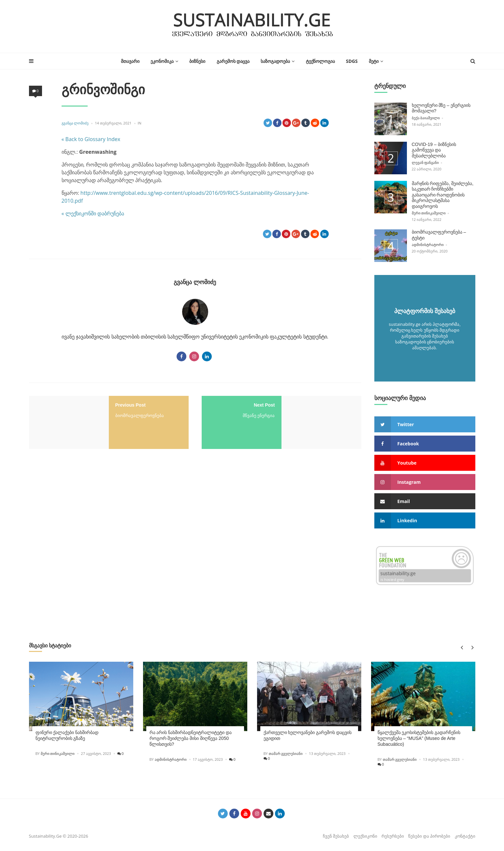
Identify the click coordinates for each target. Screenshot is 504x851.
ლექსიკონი (365, 835)
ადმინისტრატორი (428, 244)
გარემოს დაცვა (233, 61)
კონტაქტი (465, 835)
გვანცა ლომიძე (75, 123)
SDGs (352, 61)
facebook (397, 443)
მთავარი (130, 61)
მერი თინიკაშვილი (429, 212)
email (392, 501)
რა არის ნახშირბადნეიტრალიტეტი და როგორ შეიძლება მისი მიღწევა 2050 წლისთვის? (191, 737)
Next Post (264, 405)
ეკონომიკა (162, 61)
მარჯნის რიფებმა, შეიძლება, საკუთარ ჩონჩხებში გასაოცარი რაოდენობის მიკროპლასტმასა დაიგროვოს (443, 195)
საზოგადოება (275, 61)
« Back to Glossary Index (91, 139)
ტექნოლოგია (320, 61)
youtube (396, 462)
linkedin (396, 520)
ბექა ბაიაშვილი (426, 117)
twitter (394, 424)
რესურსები (393, 835)
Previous (461, 647)
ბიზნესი (197, 61)
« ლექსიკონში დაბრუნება (93, 213)
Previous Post (130, 405)
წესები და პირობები (429, 835)
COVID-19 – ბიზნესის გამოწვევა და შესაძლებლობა (434, 150)
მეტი (374, 61)
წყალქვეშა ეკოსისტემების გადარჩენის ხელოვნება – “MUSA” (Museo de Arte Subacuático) (419, 737)
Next (471, 647)
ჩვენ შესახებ (336, 835)
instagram (398, 481)
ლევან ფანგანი (425, 162)
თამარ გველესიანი (286, 752)
